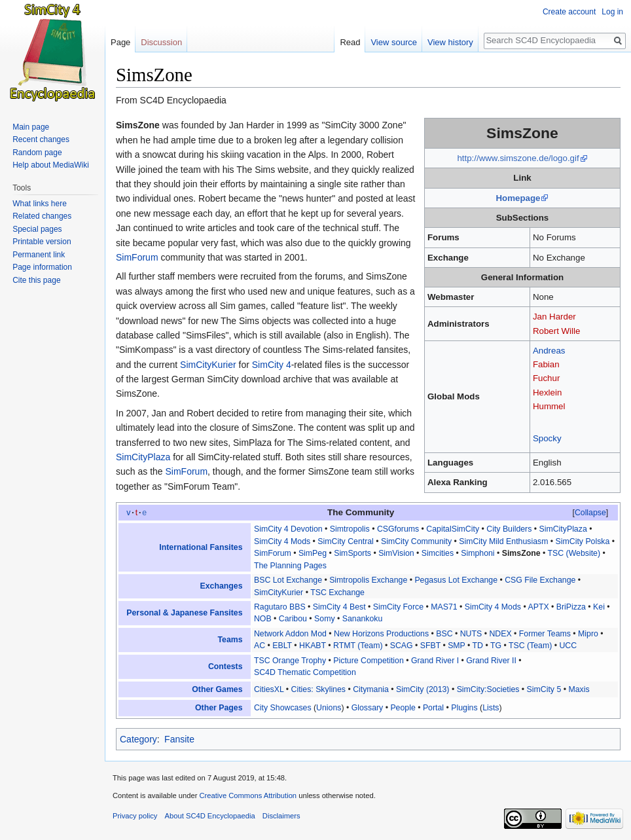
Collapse (590, 513)
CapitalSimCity (453, 529)
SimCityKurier (208, 365)
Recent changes (41, 139)
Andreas (549, 351)
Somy (324, 619)
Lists (491, 708)
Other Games (217, 689)
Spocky (547, 438)
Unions (329, 708)
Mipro (588, 634)
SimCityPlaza (143, 457)
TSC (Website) (574, 553)
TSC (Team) (530, 646)
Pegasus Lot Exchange (456, 580)
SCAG (402, 646)
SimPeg (313, 553)
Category (138, 739)
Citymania (371, 689)
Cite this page (36, 280)
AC (260, 646)
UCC (568, 646)
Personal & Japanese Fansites (184, 613)
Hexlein (547, 393)
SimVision (396, 553)
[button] (590, 513)
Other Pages (219, 708)
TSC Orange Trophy (290, 661)
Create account (569, 12)
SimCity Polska (583, 541)
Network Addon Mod (290, 634)
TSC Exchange (337, 593)
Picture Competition (368, 661)
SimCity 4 (272, 365)
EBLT (282, 646)
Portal (433, 708)
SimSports (352, 553)
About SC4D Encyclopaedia (210, 816)
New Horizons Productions (381, 634)
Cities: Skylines (318, 689)
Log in (612, 12)
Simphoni (478, 553)
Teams (230, 640)
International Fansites (201, 547)
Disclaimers (281, 816)
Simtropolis (350, 529)
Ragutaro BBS (280, 607)
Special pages (37, 229)
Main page (31, 127)
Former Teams (545, 634)
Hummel (549, 406)
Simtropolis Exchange (368, 580)
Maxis (579, 689)
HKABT (313, 646)
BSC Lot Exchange (288, 580)
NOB (263, 619)
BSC (444, 634)
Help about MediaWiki (51, 165)
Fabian (546, 364)
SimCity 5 (544, 689)
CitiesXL (269, 689)
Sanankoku (363, 619)
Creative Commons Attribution (248, 795)
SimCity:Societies (488, 689)
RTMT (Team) (358, 646)
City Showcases (283, 708)
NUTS (471, 634)
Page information (42, 267)
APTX (538, 607)
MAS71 (444, 607)
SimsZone (521, 553)
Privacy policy (135, 816)
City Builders (509, 529)
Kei (599, 607)
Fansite (179, 739)
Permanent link (39, 255)
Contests (225, 667)
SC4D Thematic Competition (305, 672)
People (403, 708)
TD (478, 646)
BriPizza (571, 607)
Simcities (438, 553)
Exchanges (222, 586)
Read (350, 42)
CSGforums (398, 529)
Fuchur (546, 378)
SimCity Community (416, 541)
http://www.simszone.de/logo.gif (518, 158)
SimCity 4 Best (339, 607)
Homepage (518, 198)
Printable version (42, 242)
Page (120, 42)
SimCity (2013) (423, 689)
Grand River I (435, 661)
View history (450, 42)
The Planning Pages (290, 566)
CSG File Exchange (540, 580)
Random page (37, 153)
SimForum (137, 257)
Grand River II (491, 661)
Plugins (464, 708)
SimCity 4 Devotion (288, 529)
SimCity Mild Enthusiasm (503, 541)
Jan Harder (554, 317)
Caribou (293, 619)
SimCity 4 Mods (282, 541)
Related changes (42, 216)
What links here (40, 204)
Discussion (161, 42)
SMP (456, 646)
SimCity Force (398, 607)
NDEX (500, 634)
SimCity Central (346, 541)
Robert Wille (556, 331)
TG (496, 646)
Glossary (368, 708)
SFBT (430, 646)
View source (394, 42)
